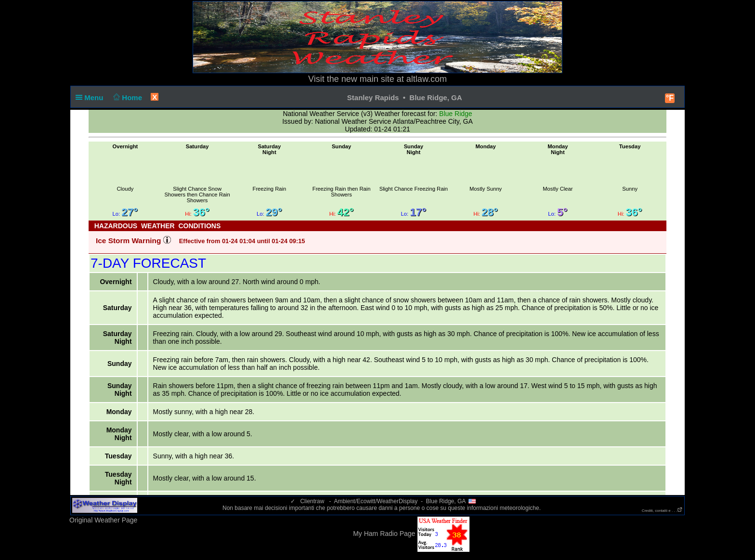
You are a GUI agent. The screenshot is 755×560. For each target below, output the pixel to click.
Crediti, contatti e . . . (662, 511)
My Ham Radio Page (384, 534)
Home (127, 98)
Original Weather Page (103, 520)
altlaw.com (427, 79)
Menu (91, 98)
